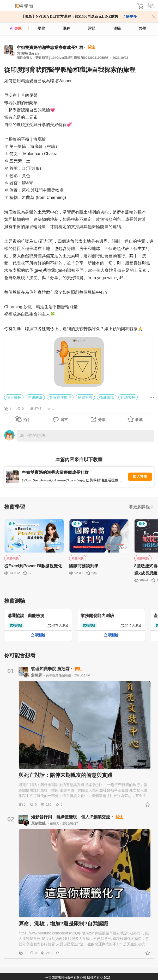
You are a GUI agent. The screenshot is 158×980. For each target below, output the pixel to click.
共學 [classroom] (142, 28)
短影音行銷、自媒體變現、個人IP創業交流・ (73, 817)
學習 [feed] (41, 28)
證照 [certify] (92, 28)
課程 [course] (66, 28)
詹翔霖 (37, 675)
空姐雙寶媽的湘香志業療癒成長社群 (50, 48)
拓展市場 (107, 397)
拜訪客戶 (128, 397)
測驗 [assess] (117, 28)
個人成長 (14, 397)
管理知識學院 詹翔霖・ (53, 669)
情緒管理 (85, 397)
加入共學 (140, 477)
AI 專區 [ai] (16, 28)
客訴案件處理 (60, 397)
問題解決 (35, 397)
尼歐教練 (39, 823)
